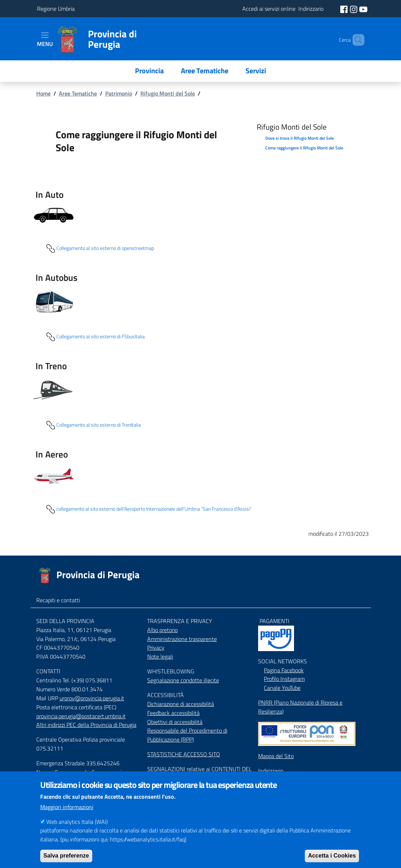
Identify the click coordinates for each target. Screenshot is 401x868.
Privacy (156, 647)
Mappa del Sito (276, 756)
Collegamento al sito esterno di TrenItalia (93, 425)
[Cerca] (356, 40)
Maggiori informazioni (67, 817)
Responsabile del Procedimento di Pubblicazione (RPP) (187, 735)
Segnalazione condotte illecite (183, 680)
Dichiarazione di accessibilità (181, 704)
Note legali (160, 656)
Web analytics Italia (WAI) (77, 832)
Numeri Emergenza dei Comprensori (79, 772)
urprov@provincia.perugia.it (92, 698)
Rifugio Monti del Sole (168, 93)
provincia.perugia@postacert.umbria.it (81, 716)
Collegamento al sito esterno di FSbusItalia (95, 337)
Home (43, 93)
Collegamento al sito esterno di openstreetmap (99, 249)
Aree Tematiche (78, 93)
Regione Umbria (56, 9)
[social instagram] (354, 9)
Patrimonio (119, 93)
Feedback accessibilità (173, 713)
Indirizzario (271, 771)
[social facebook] (345, 9)
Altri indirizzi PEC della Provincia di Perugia (86, 725)
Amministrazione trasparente (182, 639)
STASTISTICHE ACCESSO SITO (184, 754)
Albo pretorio (162, 630)
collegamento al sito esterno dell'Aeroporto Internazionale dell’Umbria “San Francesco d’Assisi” (148, 509)
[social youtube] (363, 9)
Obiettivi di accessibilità (175, 722)
